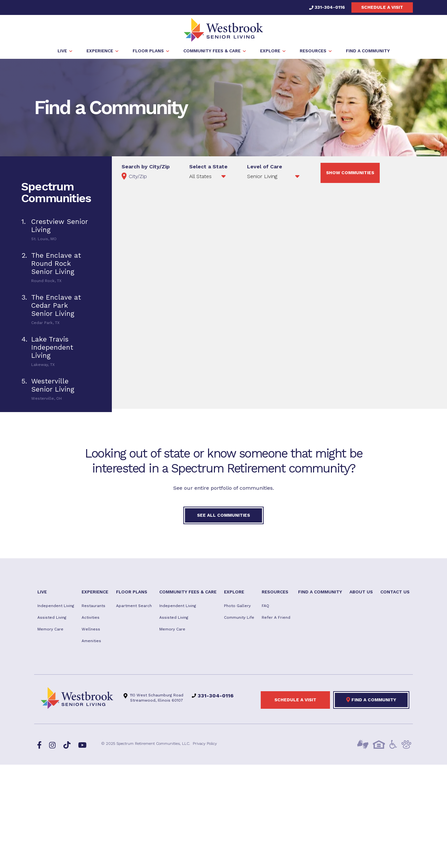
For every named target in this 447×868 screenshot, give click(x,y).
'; (274, 177)
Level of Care (265, 168)
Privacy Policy (205, 745)
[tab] (56, 230)
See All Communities (223, 516)
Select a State (208, 168)
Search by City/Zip (146, 168)
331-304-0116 (327, 7)
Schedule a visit (382, 7)
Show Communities (350, 174)
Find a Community (371, 701)
